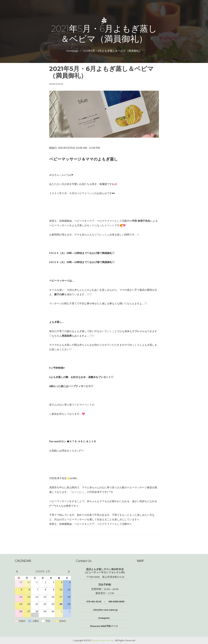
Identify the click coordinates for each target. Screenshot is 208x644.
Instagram (104, 618)
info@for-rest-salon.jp (105, 610)
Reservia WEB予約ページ (104, 626)
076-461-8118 (93, 601)
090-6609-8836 (116, 601)
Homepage (72, 51)
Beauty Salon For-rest (103, 640)
